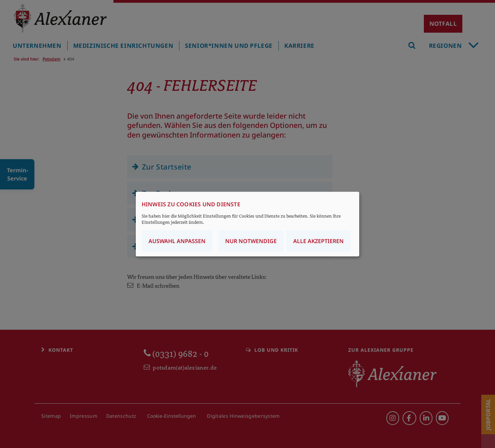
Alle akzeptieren (318, 241)
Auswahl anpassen (177, 241)
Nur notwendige (251, 241)
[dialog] (247, 224)
